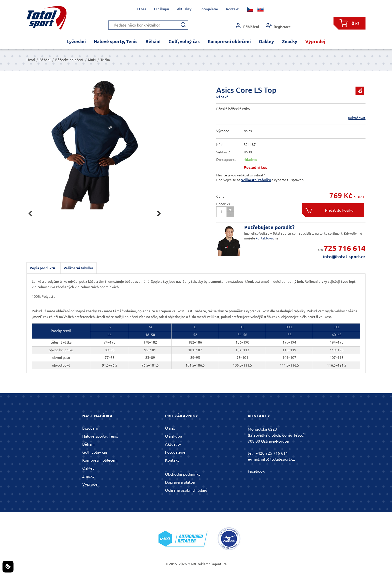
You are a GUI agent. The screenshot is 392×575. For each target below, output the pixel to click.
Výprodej (315, 41)
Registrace (278, 26)
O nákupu (161, 9)
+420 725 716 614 (272, 453)
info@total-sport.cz (344, 256)
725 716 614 (345, 248)
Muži (92, 60)
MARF (192, 564)
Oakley (266, 41)
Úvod (31, 60)
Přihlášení (247, 26)
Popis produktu (42, 268)
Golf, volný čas (184, 41)
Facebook (256, 471)
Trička (105, 60)
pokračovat (357, 118)
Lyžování (76, 41)
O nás (142, 9)
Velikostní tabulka (78, 268)
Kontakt (232, 9)
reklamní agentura (212, 564)
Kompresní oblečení (229, 41)
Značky (290, 41)
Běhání (153, 41)
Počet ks (223, 204)
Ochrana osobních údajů (186, 490)
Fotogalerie (209, 9)
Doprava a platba (180, 482)
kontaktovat (265, 238)
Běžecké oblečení (69, 60)
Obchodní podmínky (183, 474)
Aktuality (184, 9)
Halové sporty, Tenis (116, 41)
